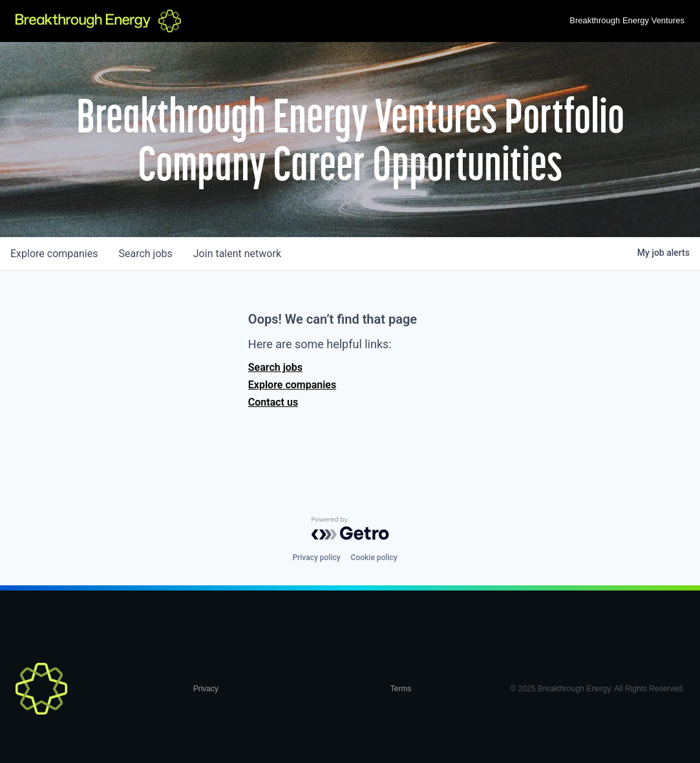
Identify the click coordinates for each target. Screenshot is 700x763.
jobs (145, 254)
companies (54, 254)
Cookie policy (374, 558)
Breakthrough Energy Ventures (627, 20)
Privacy (206, 689)
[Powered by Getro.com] (350, 528)
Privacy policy (316, 558)
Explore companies (292, 385)
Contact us (273, 402)
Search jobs (275, 367)
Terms (401, 689)
